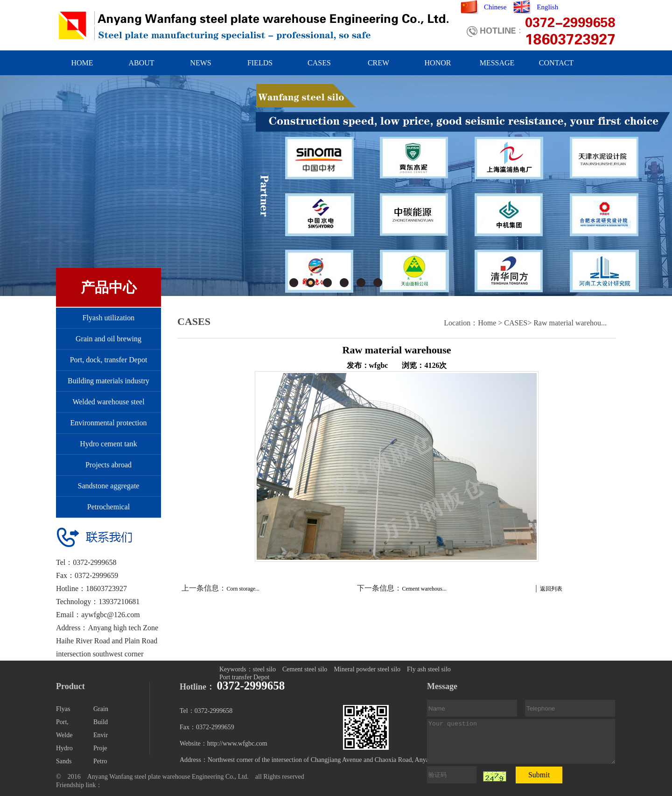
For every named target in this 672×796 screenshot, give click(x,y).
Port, (62, 722)
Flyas (63, 709)
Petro (100, 761)
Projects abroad (108, 465)
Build (101, 722)
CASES (319, 63)
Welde (64, 735)
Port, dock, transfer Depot (109, 360)
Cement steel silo (305, 669)
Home (487, 323)
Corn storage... (243, 589)
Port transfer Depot (244, 677)
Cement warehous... (424, 589)
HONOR (438, 63)
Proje (100, 748)
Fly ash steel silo (429, 669)
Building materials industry (108, 381)
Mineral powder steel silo (367, 669)
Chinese (495, 7)
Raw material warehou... (570, 323)
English (547, 7)
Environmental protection (109, 423)
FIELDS (260, 63)
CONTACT (556, 63)
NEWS (200, 63)
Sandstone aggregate (109, 486)
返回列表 (551, 589)
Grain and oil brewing (108, 339)
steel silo (264, 669)
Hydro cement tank (108, 444)
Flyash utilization (109, 318)
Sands (64, 761)
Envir (101, 735)
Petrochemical (109, 507)
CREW (378, 63)
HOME (82, 63)
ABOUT (141, 63)
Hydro (64, 748)
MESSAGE (497, 63)
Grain (101, 709)
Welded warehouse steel (108, 402)
